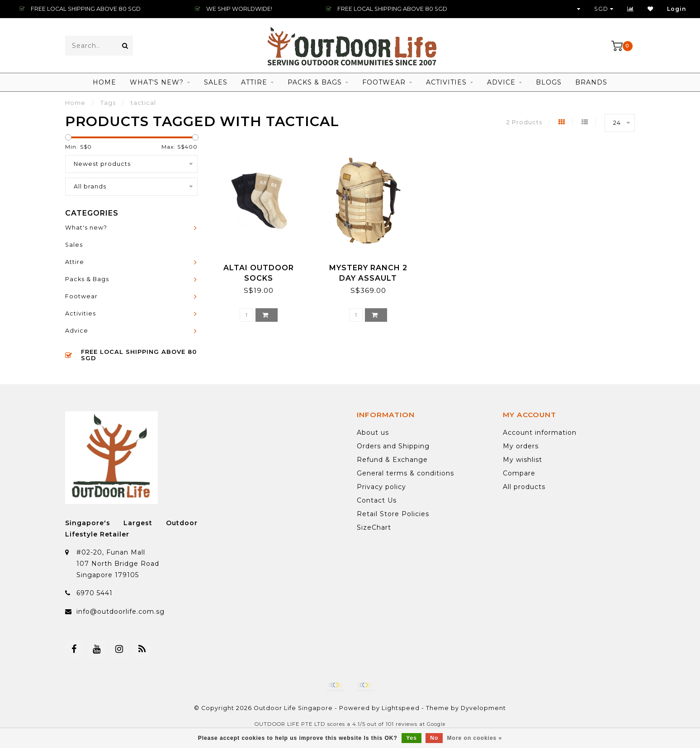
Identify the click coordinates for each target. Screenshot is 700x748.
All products (524, 487)
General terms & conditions (405, 473)
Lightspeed (401, 708)
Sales (216, 82)
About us (373, 433)
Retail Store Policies (393, 514)
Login (677, 9)
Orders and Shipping (393, 446)
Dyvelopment (483, 708)
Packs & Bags (315, 82)
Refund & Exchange (392, 460)
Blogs (549, 82)
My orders (521, 446)
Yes (411, 738)
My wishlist (523, 460)
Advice (501, 82)
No (434, 738)
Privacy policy (381, 487)
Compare (519, 473)
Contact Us (377, 500)
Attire (254, 82)
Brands (591, 82)
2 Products (524, 122)
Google (436, 724)
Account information (540, 433)
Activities (446, 82)
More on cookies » (475, 738)
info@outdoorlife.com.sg (121, 612)
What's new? (157, 82)
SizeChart (374, 527)
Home (104, 82)
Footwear (384, 82)
